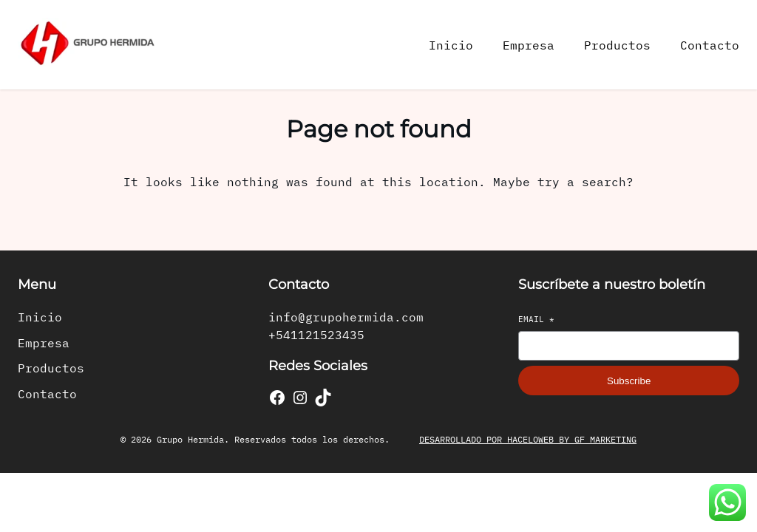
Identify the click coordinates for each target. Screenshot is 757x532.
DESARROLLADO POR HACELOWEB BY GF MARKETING (528, 439)
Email (536, 319)
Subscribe (629, 381)
